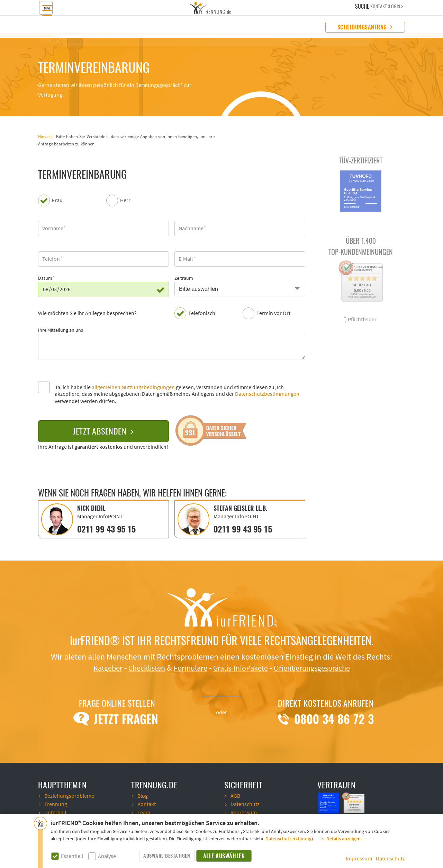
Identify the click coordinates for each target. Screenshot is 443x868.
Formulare (188, 667)
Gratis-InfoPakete (241, 667)
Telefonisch (202, 314)
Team (144, 812)
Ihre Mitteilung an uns (61, 330)
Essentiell (72, 856)
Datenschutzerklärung (288, 839)
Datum (45, 278)
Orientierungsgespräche (319, 667)
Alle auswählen (224, 856)
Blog (143, 795)
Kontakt (147, 804)
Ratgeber (99, 667)
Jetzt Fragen (117, 718)
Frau (57, 201)
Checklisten (141, 667)
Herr (125, 201)
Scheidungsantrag (365, 27)
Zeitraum (184, 278)
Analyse (107, 856)
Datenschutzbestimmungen (267, 394)
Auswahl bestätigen (167, 856)
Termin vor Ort (273, 314)
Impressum (359, 859)
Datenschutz (390, 859)
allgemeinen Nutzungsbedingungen (133, 387)
